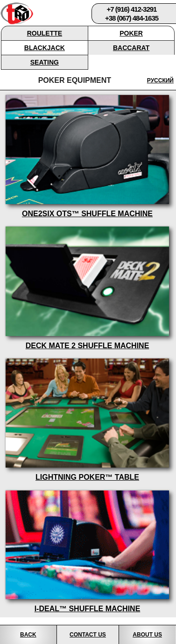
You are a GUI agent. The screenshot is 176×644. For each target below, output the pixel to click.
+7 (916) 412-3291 (132, 9)
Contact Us (88, 635)
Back (28, 635)
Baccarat (131, 48)
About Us (147, 635)
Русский (160, 80)
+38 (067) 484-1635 (132, 18)
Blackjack (45, 48)
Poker (131, 33)
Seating (45, 62)
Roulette (45, 33)
